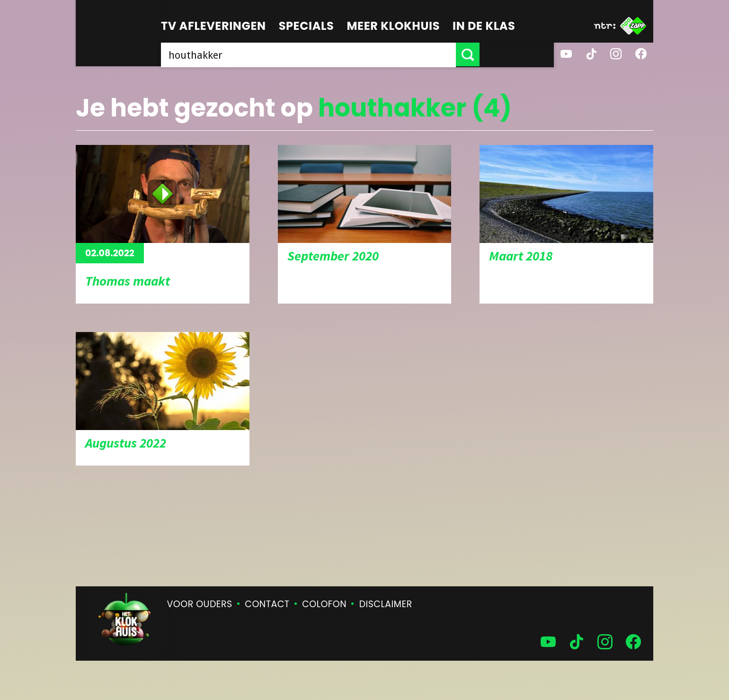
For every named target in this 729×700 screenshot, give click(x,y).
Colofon (324, 604)
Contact (267, 604)
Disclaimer (386, 604)
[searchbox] (346, 54)
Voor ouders (200, 604)
